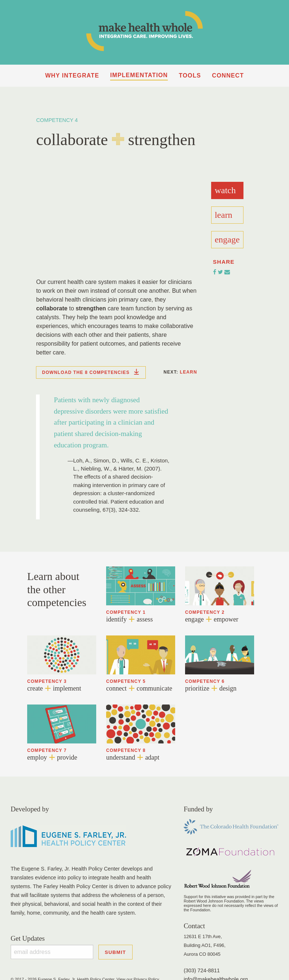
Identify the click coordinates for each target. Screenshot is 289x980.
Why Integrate (72, 75)
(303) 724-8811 (202, 970)
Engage (227, 239)
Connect (228, 75)
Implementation (139, 75)
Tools (190, 75)
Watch (225, 190)
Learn (189, 372)
